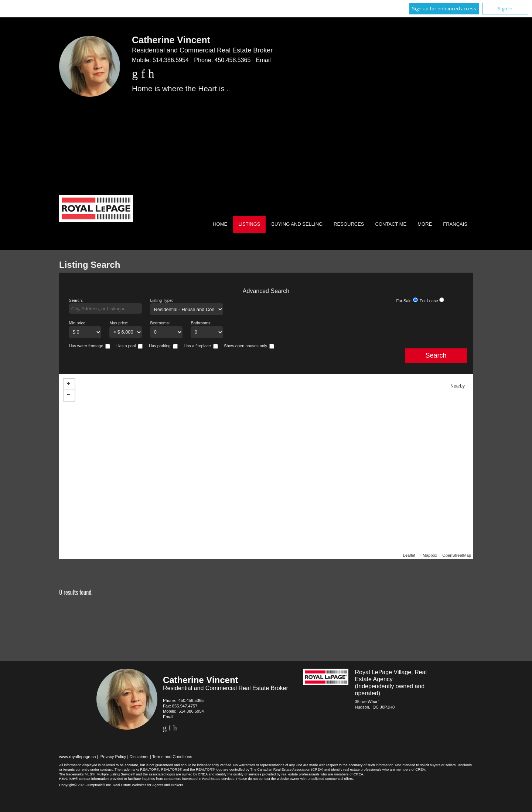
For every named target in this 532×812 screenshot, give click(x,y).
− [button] (69, 395)
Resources (349, 224)
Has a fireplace (197, 346)
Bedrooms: (160, 323)
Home (220, 224)
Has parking (160, 346)
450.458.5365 (233, 60)
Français (455, 224)
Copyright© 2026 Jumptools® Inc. (86, 785)
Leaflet (409, 555)
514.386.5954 (171, 60)
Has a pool (126, 346)
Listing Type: (161, 300)
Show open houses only (245, 346)
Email (263, 60)
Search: (76, 300)
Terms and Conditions (172, 757)
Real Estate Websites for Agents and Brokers (148, 785)
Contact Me (391, 224)
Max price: (119, 323)
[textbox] (105, 308)
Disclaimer (139, 757)
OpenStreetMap (457, 555)
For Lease (429, 301)
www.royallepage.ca (78, 757)
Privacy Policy (113, 757)
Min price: (78, 323)
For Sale (404, 301)
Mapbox (430, 555)
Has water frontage (86, 346)
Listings (249, 224)
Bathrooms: (201, 323)
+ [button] (69, 384)
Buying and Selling (297, 224)
